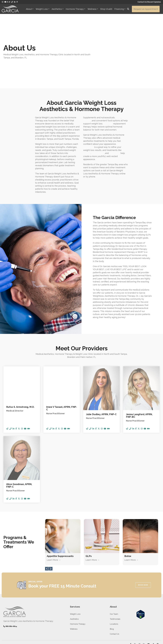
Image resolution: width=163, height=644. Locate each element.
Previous (47, 547)
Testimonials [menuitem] (115, 597)
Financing (120, 9)
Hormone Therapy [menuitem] (78, 602)
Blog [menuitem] (112, 607)
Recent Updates (154, 2)
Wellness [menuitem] (74, 607)
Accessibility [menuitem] (51, 623)
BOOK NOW (143, 563)
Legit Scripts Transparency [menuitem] (19, 623)
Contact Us (142, 2)
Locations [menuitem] (114, 602)
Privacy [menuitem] (6, 623)
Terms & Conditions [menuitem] (38, 623)
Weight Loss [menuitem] (75, 592)
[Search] (128, 9)
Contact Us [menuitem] (114, 612)
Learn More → (54, 538)
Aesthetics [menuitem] (74, 597)
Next (51, 547)
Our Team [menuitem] (114, 592)
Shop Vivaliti (106, 9)
